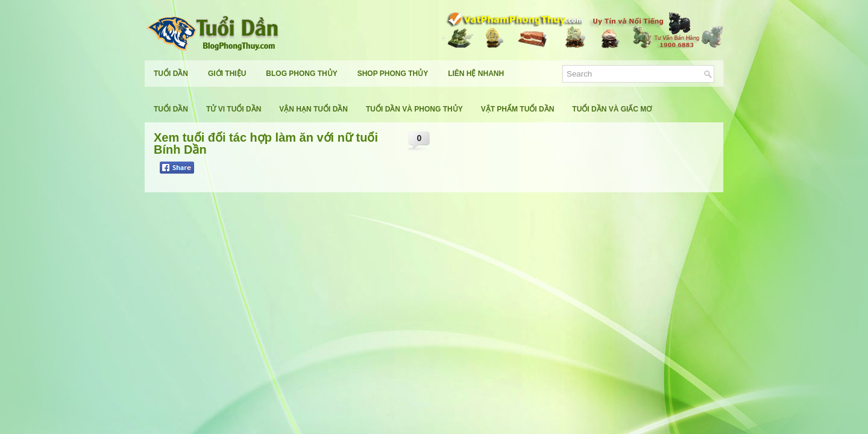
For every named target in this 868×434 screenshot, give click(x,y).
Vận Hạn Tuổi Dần (313, 109)
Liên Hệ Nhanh (476, 74)
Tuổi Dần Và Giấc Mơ (612, 109)
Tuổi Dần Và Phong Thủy (414, 109)
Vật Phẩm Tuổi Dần (518, 109)
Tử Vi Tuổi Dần (234, 109)
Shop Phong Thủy (393, 74)
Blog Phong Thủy (301, 74)
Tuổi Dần (171, 74)
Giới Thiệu (227, 74)
